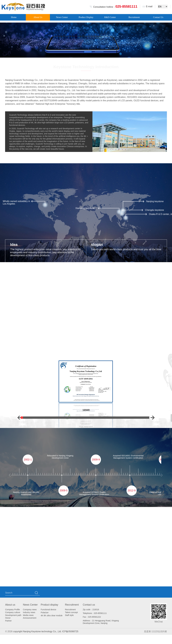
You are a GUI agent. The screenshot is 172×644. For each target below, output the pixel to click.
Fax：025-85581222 (92, 617)
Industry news (29, 612)
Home (14, 17)
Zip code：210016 (91, 610)
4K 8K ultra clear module (52, 615)
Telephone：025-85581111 (95, 613)
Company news (30, 610)
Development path (13, 615)
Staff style (69, 615)
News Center (62, 17)
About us (10, 605)
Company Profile (12, 610)
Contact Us (158, 17)
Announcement (30, 618)
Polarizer (45, 613)
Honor (8, 618)
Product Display (86, 17)
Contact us (89, 605)
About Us (38, 17)
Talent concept (71, 612)
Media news (28, 615)
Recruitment (134, 17)
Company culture (13, 612)
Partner (8, 621)
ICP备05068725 (70, 631)
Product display (49, 605)
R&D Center (110, 17)
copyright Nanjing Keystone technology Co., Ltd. (38, 631)
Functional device (48, 610)
